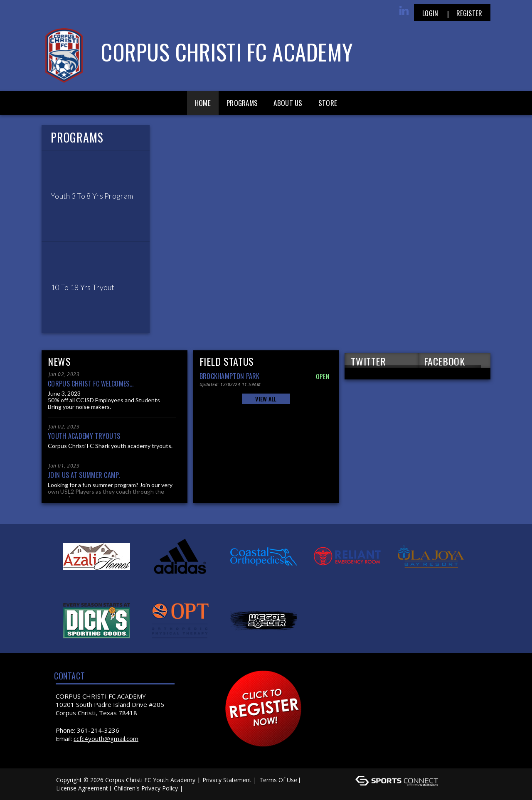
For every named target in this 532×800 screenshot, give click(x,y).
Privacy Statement (227, 780)
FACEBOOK (445, 361)
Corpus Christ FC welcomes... (91, 384)
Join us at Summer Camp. (84, 475)
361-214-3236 (98, 730)
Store (328, 103)
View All (266, 399)
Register (469, 13)
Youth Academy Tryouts (84, 436)
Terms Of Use (278, 780)
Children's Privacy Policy (146, 788)
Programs (242, 103)
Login (430, 13)
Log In (197, 788)
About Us (288, 103)
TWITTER (368, 361)
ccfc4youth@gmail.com (106, 738)
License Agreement (82, 788)
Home (203, 103)
